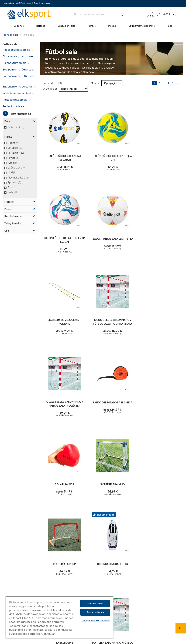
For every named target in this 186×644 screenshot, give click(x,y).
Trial (16, 187)
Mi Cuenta (150, 14)
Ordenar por (50, 89)
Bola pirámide (58, 315)
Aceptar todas (95, 603)
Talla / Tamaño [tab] (13, 223)
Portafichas (58, 400)
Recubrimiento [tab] (13, 216)
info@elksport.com (41, 3)
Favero (18, 158)
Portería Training (94, 315)
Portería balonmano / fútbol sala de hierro (94, 403)
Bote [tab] (7, 121)
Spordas (19, 182)
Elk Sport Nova (21, 153)
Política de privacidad (81, 578)
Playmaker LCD (21, 177)
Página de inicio (10, 35)
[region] (60, 617)
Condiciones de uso (80, 588)
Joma (16, 162)
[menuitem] (19, 26)
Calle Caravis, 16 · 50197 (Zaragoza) (136, 590)
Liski (15, 172)
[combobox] (100, 14)
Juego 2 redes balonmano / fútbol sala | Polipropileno (94, 234)
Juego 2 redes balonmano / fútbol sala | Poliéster (130, 234)
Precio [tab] (8, 209)
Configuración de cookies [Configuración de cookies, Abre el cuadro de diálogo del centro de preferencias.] (95, 621)
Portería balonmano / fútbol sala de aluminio (130, 403)
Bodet (18, 143)
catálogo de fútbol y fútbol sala (74, 72)
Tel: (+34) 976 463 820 (129, 608)
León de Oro (21, 167)
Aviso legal (75, 573)
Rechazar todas (95, 612)
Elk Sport (20, 148)
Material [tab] (9, 202)
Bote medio (20, 127)
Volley (17, 192)
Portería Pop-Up (130, 315)
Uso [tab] (7, 231)
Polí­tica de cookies (79, 583)
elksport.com (124, 585)
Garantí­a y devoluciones (82, 593)
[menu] (93, 26)
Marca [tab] (8, 137)
